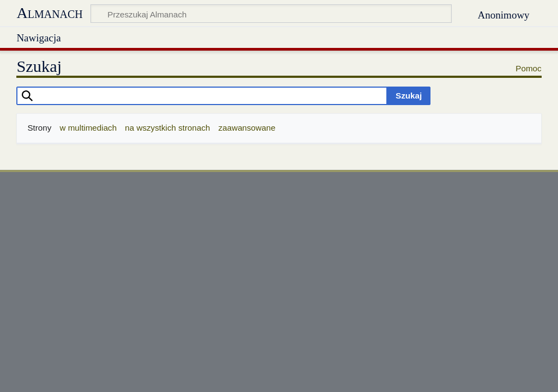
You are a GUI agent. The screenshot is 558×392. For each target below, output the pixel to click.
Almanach (49, 13)
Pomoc (528, 68)
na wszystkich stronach (167, 128)
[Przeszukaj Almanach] (271, 14)
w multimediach (88, 128)
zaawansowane (247, 128)
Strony (39, 128)
